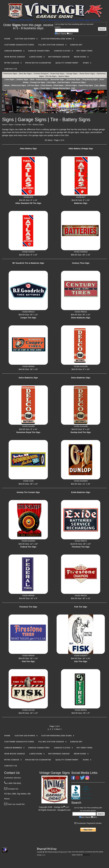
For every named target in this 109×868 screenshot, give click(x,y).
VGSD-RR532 (81, 595)
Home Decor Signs (88, 74)
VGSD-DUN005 (81, 481)
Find (69, 24)
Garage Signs (72, 74)
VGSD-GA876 (28, 252)
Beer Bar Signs (26, 74)
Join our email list (14, 804)
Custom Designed (41, 74)
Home (7, 799)
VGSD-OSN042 (81, 252)
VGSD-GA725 (28, 710)
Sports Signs (64, 76)
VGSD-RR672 (81, 541)
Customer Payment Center (88, 823)
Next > (59, 729)
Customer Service (13, 778)
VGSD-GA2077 (81, 655)
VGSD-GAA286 (81, 426)
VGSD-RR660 (28, 366)
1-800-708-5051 (13, 783)
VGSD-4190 (28, 481)
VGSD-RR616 (81, 312)
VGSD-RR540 (28, 655)
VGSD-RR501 (81, 710)
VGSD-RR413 (28, 312)
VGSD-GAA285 (81, 366)
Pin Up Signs (51, 76)
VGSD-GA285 (28, 426)
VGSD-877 (81, 197)
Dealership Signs (58, 74)
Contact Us (11, 789)
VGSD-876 (28, 197)
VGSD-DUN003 (28, 541)
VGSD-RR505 (28, 595)
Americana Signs (11, 74)
